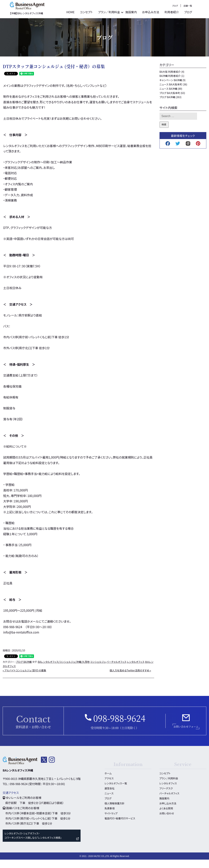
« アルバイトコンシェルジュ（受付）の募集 (24, 679)
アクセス (109, 787)
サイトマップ (111, 822)
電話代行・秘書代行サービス (120, 827)
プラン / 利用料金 (169, 787)
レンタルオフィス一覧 (116, 792)
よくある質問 (166, 817)
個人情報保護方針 (115, 812)
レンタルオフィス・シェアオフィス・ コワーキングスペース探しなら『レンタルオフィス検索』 (33, 844)
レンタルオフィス (136, 670)
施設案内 (145, 22)
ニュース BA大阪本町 (171, 93)
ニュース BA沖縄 (168, 97)
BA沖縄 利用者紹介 (170, 84)
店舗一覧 (202, 16)
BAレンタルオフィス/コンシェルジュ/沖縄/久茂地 (64, 670)
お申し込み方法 (168, 812)
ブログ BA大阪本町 (170, 101)
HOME (85, 22)
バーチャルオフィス (116, 670)
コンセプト (101, 22)
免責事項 (110, 817)
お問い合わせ (167, 822)
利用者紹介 (186, 22)
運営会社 (110, 797)
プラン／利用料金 (123, 22)
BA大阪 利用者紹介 (170, 80)
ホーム (108, 782)
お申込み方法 (165, 22)
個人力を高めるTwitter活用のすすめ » (130, 679)
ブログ (189, 16)
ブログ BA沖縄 (24, 670)
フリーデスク (166, 797)
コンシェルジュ (98, 670)
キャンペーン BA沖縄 (171, 88)
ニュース (109, 802)
